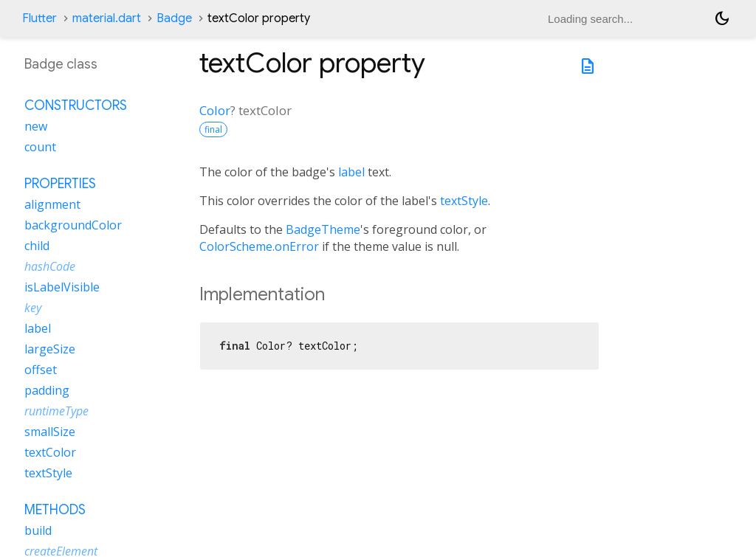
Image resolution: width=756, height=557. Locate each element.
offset (41, 370)
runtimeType (56, 411)
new (36, 126)
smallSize (50, 432)
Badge (174, 18)
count (40, 147)
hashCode (50, 266)
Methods (55, 510)
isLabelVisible (62, 287)
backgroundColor (73, 225)
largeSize (50, 349)
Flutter (39, 18)
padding (47, 390)
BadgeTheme (323, 229)
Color (215, 110)
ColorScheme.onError (259, 246)
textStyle (464, 201)
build (38, 530)
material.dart (107, 18)
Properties (60, 184)
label (351, 172)
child (37, 246)
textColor (50, 452)
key (33, 308)
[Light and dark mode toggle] (722, 18)
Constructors (76, 105)
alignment (52, 204)
